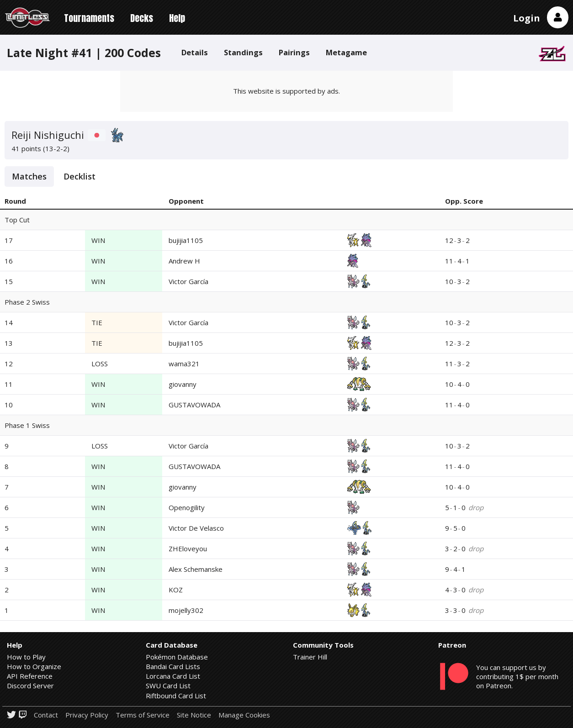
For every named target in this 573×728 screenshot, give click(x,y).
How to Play (26, 657)
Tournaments (89, 18)
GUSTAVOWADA (194, 405)
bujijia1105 (186, 240)
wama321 (184, 364)
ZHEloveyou (188, 549)
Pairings (294, 52)
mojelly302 (186, 610)
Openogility (187, 507)
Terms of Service (143, 715)
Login (527, 18)
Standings (243, 52)
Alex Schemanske (196, 569)
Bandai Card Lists (173, 666)
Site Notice (194, 715)
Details (195, 52)
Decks (142, 18)
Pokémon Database (177, 657)
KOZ (176, 590)
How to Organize (34, 666)
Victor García (188, 281)
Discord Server (30, 686)
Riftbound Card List (176, 696)
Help (177, 18)
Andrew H (184, 261)
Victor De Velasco (196, 528)
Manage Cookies (244, 715)
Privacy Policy (87, 715)
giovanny (183, 384)
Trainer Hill (310, 657)
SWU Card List (168, 686)
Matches (29, 176)
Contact (46, 715)
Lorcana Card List (173, 676)
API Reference (30, 676)
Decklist (80, 176)
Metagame (346, 52)
